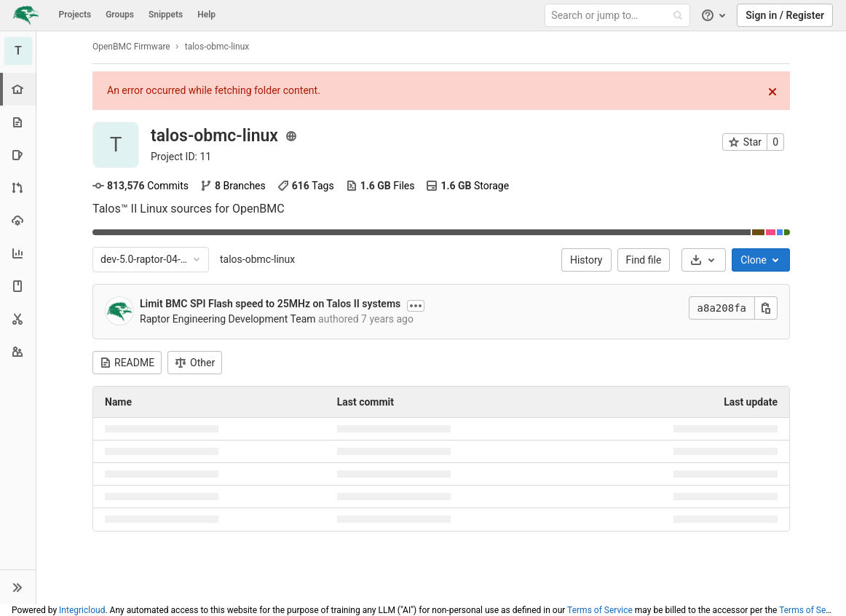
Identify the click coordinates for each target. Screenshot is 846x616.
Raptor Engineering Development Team (228, 319)
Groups (120, 15)
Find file (644, 260)
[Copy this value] (766, 308)
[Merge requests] (18, 187)
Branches (233, 186)
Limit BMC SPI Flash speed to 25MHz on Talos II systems (270, 304)
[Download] (704, 260)
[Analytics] (18, 253)
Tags (306, 186)
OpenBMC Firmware (131, 47)
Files (380, 186)
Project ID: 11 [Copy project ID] (181, 157)
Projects (75, 15)
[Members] (18, 351)
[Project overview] (19, 89)
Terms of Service (600, 610)
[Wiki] (18, 286)
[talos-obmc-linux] (18, 51)
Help (206, 15)
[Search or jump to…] (620, 16)
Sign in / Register (785, 15)
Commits (141, 186)
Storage (467, 186)
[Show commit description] (416, 306)
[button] (18, 587)
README (127, 363)
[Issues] (18, 155)
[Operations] (18, 220)
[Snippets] (18, 319)
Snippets (166, 15)
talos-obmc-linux (257, 259)
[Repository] (18, 122)
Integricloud (82, 610)
